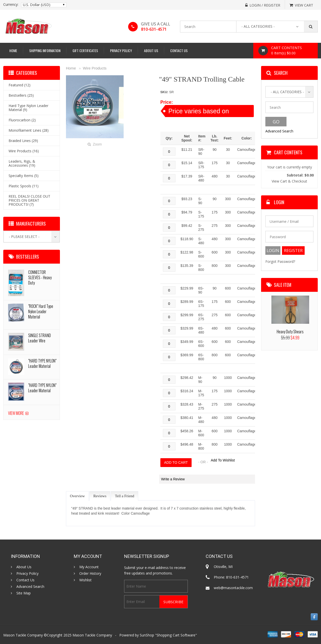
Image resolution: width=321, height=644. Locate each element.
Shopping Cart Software (176, 635)
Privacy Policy (121, 50)
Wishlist (85, 580)
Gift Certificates (85, 50)
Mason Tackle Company (92, 635)
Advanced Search (279, 131)
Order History (90, 574)
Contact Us (179, 50)
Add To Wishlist (223, 460)
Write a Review (173, 479)
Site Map (24, 593)
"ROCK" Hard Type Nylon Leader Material (41, 311)
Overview (77, 496)
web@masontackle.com (233, 588)
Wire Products (95, 68)
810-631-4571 (154, 29)
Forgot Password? (280, 261)
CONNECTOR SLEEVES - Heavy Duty (40, 277)
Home (13, 50)
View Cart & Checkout (289, 181)
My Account (89, 567)
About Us (151, 50)
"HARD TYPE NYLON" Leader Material (42, 363)
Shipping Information (45, 50)
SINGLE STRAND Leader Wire (40, 338)
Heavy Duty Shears (290, 332)
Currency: (11, 5)
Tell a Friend (124, 496)
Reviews (100, 496)
